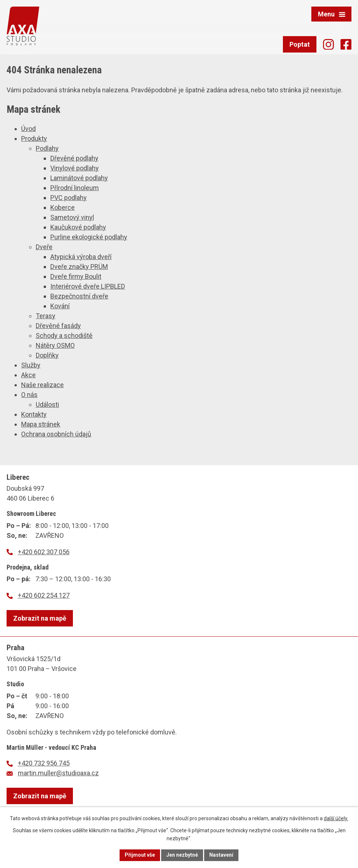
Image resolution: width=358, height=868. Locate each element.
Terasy (46, 316)
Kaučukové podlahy (78, 227)
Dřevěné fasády (58, 326)
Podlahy (47, 148)
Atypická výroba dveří (81, 257)
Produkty (34, 138)
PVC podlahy (69, 198)
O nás (29, 395)
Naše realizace (42, 385)
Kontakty (34, 414)
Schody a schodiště (64, 335)
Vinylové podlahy (75, 168)
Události (47, 404)
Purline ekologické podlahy (89, 237)
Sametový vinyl (72, 217)
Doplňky (47, 355)
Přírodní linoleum (75, 188)
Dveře (44, 247)
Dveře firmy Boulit (76, 276)
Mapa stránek (41, 424)
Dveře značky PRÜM (79, 267)
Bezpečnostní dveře (79, 296)
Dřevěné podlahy (74, 158)
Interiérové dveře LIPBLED (88, 286)
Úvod (28, 129)
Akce (28, 375)
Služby (31, 365)
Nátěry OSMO (55, 345)
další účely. (336, 818)
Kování (60, 306)
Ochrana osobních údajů (56, 434)
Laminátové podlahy (79, 178)
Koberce (63, 207)
